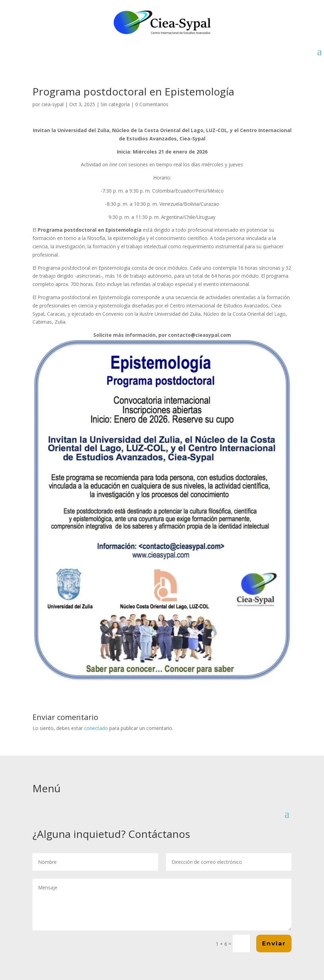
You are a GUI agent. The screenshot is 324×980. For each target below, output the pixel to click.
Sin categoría (115, 104)
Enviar (274, 943)
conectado (96, 728)
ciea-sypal (53, 104)
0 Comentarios (152, 104)
